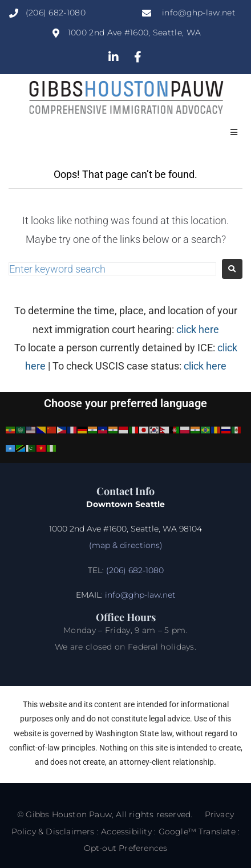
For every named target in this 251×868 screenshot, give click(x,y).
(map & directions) (126, 545)
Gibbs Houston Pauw (69, 814)
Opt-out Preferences (126, 848)
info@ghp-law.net (140, 595)
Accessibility (126, 832)
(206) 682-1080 (134, 570)
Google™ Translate (197, 832)
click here (198, 329)
